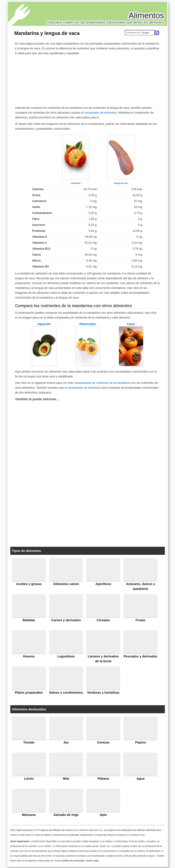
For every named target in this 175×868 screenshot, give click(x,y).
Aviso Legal (93, 861)
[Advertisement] (88, 80)
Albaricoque (87, 324)
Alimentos (146, 15)
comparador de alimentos (100, 113)
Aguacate (44, 324)
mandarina (76, 183)
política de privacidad (73, 861)
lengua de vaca (121, 183)
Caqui (131, 324)
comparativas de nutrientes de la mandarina (102, 383)
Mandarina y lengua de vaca (47, 33)
